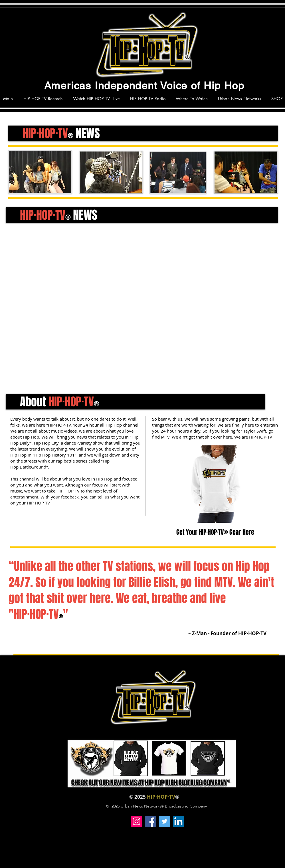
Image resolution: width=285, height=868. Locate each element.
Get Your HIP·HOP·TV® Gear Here (216, 532)
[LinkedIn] (178, 821)
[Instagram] (137, 821)
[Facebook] (150, 821)
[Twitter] (164, 821)
